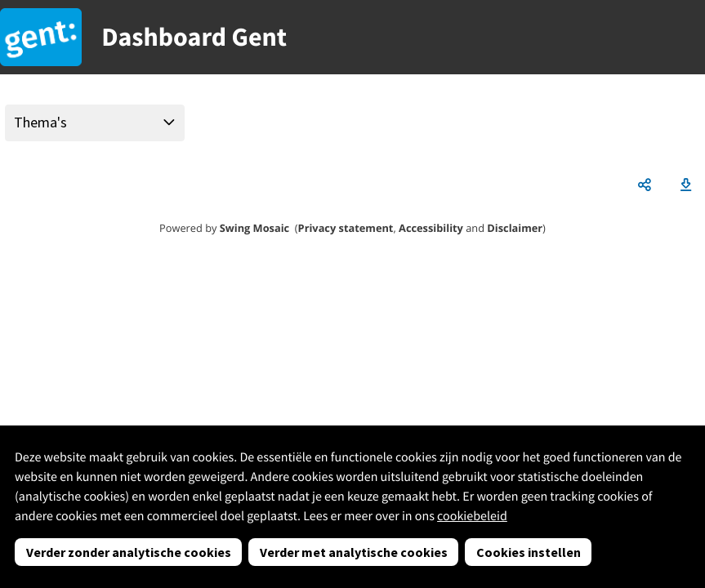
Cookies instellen (529, 552)
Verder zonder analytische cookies (129, 552)
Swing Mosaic (254, 228)
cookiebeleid (472, 516)
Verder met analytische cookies (354, 552)
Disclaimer (515, 228)
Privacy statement (346, 228)
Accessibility (431, 228)
